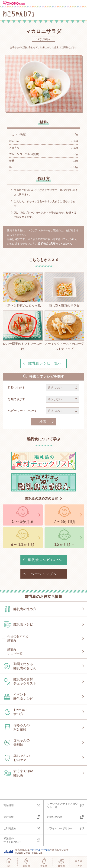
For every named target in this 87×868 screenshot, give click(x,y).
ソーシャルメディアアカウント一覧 (62, 805)
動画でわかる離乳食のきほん (25, 666)
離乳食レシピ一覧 (15, 652)
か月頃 (23, 521)
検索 (43, 422)
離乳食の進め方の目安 (42, 498)
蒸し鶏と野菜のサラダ (64, 290)
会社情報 (9, 817)
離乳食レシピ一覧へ (45, 363)
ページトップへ (44, 574)
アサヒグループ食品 (39, 850)
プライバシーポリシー (60, 828)
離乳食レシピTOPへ (45, 560)
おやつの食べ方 (20, 712)
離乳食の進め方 (25, 609)
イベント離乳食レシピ (23, 697)
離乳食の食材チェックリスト (25, 681)
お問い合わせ (55, 817)
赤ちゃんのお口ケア (22, 758)
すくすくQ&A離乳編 (23, 773)
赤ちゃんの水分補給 (22, 727)
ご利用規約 (10, 828)
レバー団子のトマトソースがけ (23, 331)
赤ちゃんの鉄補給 (22, 742)
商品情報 (9, 805)
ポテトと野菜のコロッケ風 (23, 290)
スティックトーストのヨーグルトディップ (64, 331)
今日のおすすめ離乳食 (18, 638)
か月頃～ (64, 544)
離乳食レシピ (23, 624)
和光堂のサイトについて (12, 840)
